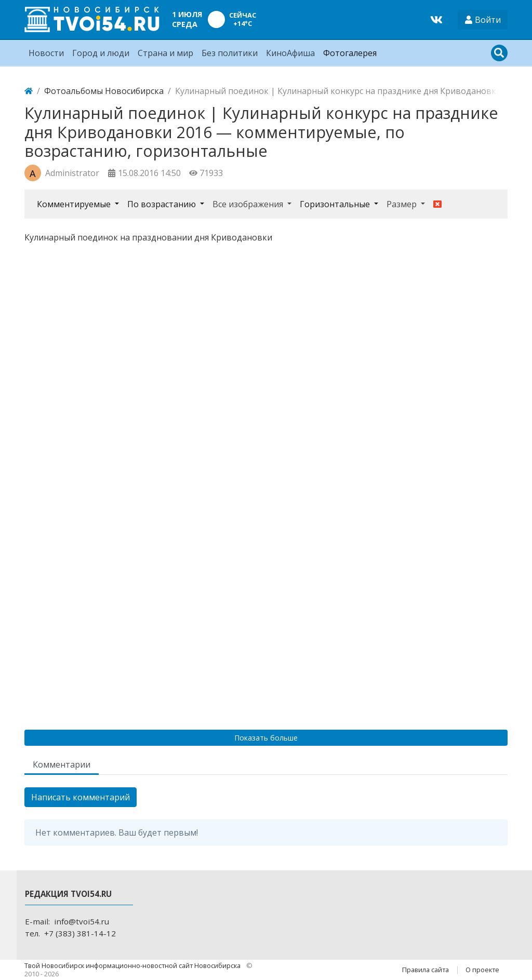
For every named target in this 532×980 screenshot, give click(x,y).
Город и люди (101, 53)
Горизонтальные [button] (336, 204)
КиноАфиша (290, 53)
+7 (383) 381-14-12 (80, 933)
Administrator (72, 173)
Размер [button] (403, 204)
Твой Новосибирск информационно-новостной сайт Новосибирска (133, 965)
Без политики (230, 53)
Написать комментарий (81, 797)
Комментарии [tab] (62, 764)
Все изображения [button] (249, 204)
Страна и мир (165, 53)
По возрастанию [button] (163, 204)
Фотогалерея (350, 53)
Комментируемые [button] (75, 204)
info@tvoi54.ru (82, 921)
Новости (46, 53)
